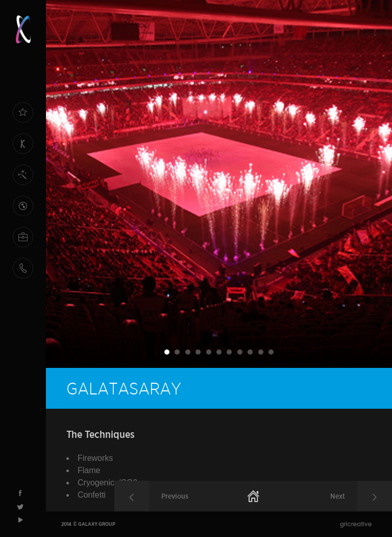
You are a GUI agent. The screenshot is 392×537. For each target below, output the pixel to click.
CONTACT (23, 268)
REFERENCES (23, 206)
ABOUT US (23, 149)
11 (271, 352)
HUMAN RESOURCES (23, 242)
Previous (175, 496)
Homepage (254, 496)
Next (338, 496)
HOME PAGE (23, 118)
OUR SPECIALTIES (23, 180)
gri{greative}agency (356, 525)
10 (261, 352)
